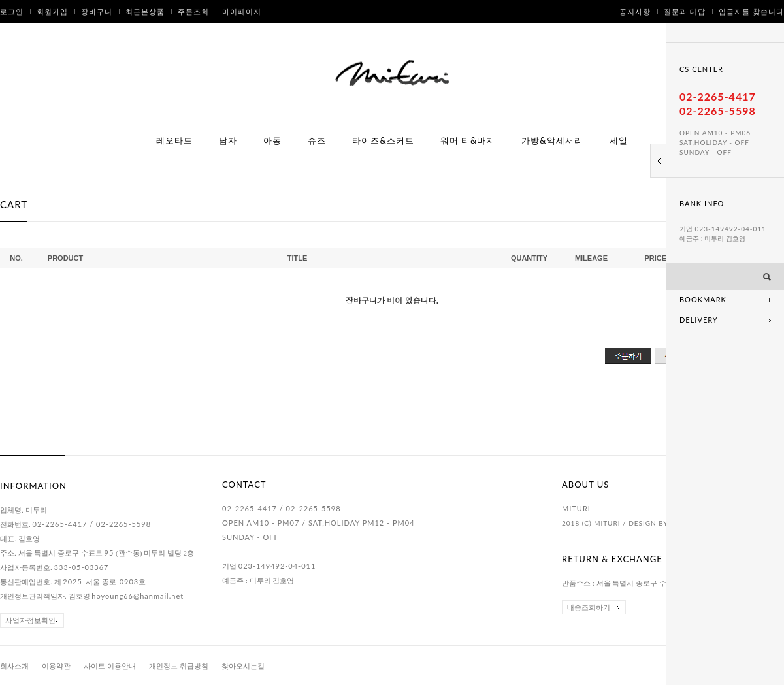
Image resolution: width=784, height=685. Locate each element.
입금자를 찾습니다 (751, 11)
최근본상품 (145, 11)
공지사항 (635, 11)
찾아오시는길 (243, 666)
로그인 (12, 11)
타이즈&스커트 (383, 140)
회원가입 (52, 11)
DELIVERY (699, 320)
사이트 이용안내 (110, 666)
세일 (619, 140)
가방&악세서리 (552, 140)
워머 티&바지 (468, 140)
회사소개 (14, 666)
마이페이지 (242, 11)
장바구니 (97, 11)
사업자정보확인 (30, 620)
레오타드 (174, 140)
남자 (228, 140)
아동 (272, 140)
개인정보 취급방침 (179, 666)
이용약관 (56, 666)
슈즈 (317, 140)
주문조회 (193, 11)
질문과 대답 (685, 11)
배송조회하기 (589, 607)
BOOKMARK (703, 299)
